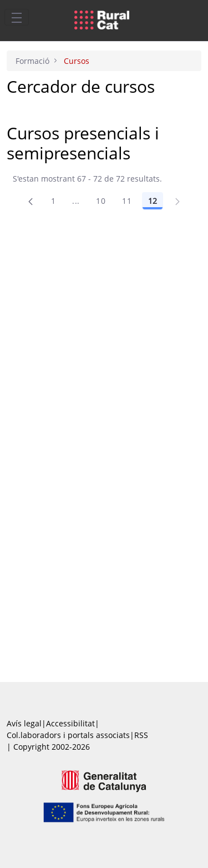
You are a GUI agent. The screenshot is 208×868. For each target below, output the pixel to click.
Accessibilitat (70, 723)
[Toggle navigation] (17, 17)
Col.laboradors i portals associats (68, 735)
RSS (141, 735)
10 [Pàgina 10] (101, 201)
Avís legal (24, 723)
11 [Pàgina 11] (127, 201)
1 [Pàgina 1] (53, 201)
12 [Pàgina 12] (153, 201)
